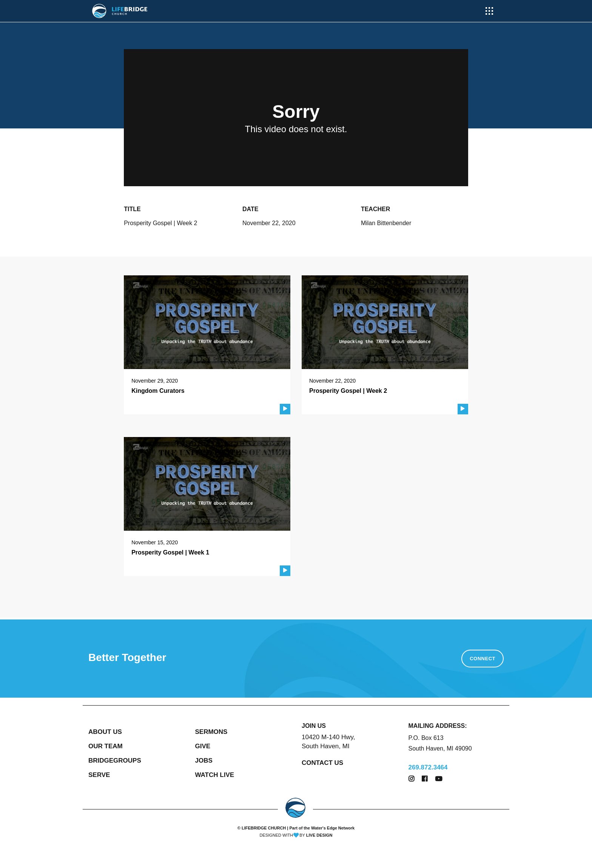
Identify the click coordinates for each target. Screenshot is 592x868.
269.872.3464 (428, 767)
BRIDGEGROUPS (115, 761)
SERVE (99, 775)
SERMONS (211, 732)
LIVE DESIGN (319, 835)
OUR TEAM (106, 746)
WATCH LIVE (215, 775)
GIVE (203, 746)
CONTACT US (322, 763)
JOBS (204, 761)
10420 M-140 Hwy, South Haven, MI (328, 742)
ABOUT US (105, 732)
